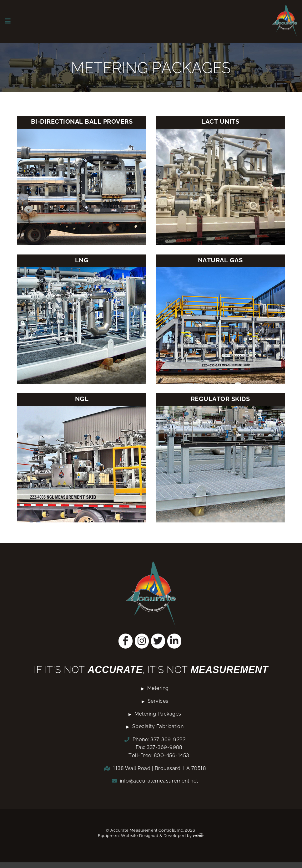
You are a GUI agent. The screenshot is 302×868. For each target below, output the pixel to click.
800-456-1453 (171, 755)
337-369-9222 (168, 740)
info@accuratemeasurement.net (159, 781)
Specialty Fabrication (158, 726)
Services (158, 701)
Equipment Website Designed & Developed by (151, 836)
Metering (158, 688)
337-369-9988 (164, 747)
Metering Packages (158, 714)
